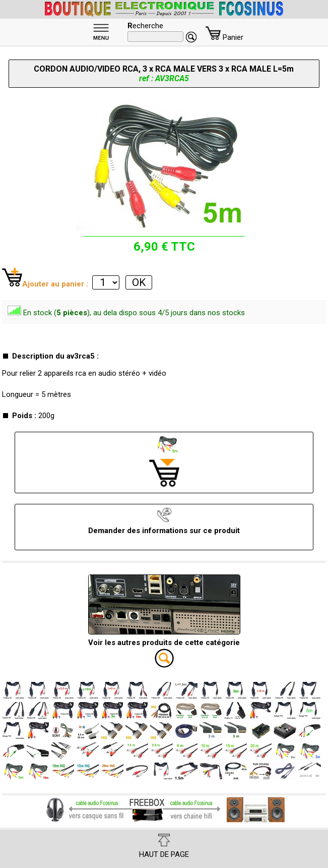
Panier (224, 37)
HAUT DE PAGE (164, 846)
